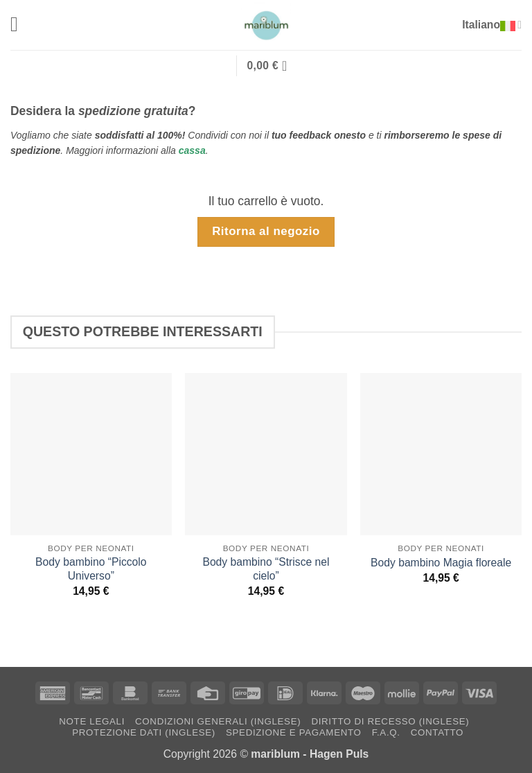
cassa (192, 150)
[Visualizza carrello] (271, 65)
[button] (20, 25)
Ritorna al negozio (266, 231)
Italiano (494, 25)
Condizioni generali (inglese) (218, 721)
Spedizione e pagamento (294, 732)
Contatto (437, 732)
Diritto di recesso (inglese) (390, 721)
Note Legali (92, 721)
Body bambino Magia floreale (441, 562)
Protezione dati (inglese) (144, 732)
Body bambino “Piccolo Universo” (91, 568)
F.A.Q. (386, 732)
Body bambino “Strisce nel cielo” (266, 568)
